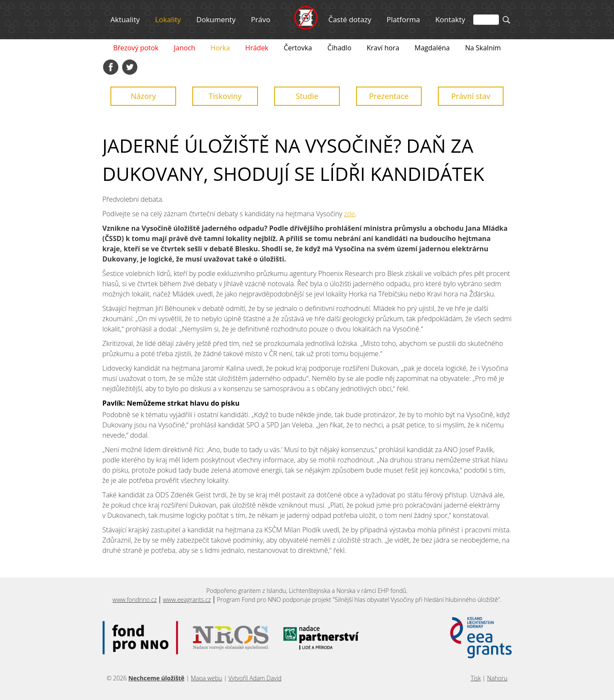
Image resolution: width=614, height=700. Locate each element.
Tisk (476, 678)
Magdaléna (432, 48)
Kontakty (450, 19)
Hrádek (257, 48)
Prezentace (389, 96)
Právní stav (471, 96)
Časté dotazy (350, 19)
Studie (307, 96)
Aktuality (125, 19)
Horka (220, 48)
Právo (261, 19)
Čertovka (298, 48)
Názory (143, 96)
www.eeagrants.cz (187, 600)
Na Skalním (483, 48)
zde (350, 214)
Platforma (403, 19)
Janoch (185, 48)
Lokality (168, 19)
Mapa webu (206, 678)
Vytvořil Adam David (255, 678)
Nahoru (497, 678)
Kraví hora (383, 48)
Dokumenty (216, 19)
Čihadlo (339, 48)
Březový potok (136, 48)
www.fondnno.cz (135, 600)
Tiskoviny (225, 96)
